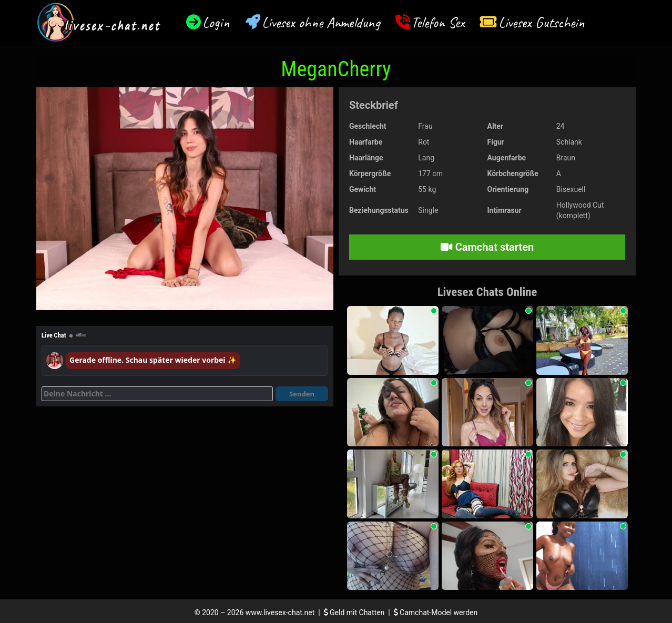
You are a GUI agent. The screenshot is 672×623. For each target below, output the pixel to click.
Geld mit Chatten (355, 612)
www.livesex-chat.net (280, 612)
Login (216, 22)
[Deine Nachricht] (157, 394)
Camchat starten (487, 247)
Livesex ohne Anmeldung (321, 22)
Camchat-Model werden (436, 612)
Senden (302, 394)
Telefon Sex (438, 22)
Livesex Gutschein (542, 22)
